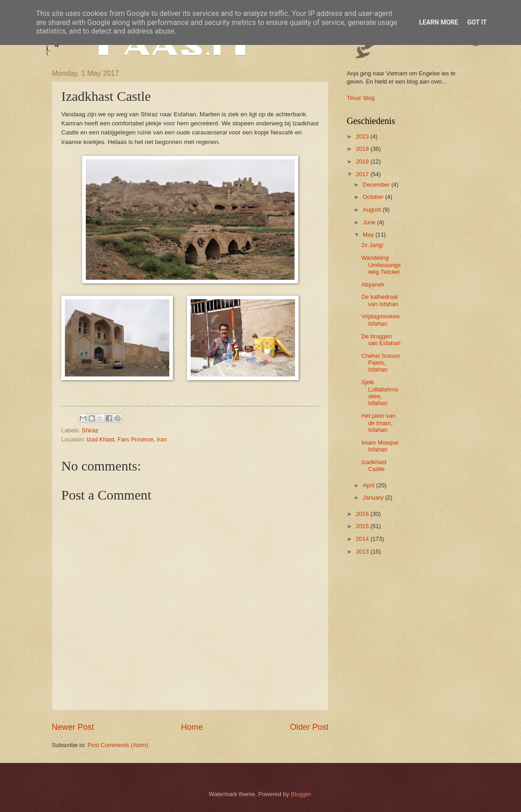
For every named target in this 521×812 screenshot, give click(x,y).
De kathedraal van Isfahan (380, 300)
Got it (477, 22)
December (377, 185)
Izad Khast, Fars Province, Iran (127, 439)
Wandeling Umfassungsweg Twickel (381, 265)
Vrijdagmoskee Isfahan (381, 320)
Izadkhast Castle (374, 465)
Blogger (301, 794)
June (370, 222)
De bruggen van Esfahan (381, 340)
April (369, 485)
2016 (363, 514)
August (373, 210)
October (374, 197)
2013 (363, 552)
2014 (363, 539)
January (374, 498)
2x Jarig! (372, 245)
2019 (363, 149)
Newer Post (73, 727)
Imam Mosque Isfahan (380, 446)
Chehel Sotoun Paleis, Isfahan (381, 363)
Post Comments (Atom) (118, 745)
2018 (363, 161)
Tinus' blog (361, 98)
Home (192, 727)
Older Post (309, 727)
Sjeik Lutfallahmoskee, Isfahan (380, 393)
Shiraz (90, 430)
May (369, 235)
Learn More (438, 22)
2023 (363, 136)
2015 (363, 526)
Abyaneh (373, 285)
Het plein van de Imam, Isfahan (378, 423)
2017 (363, 174)
